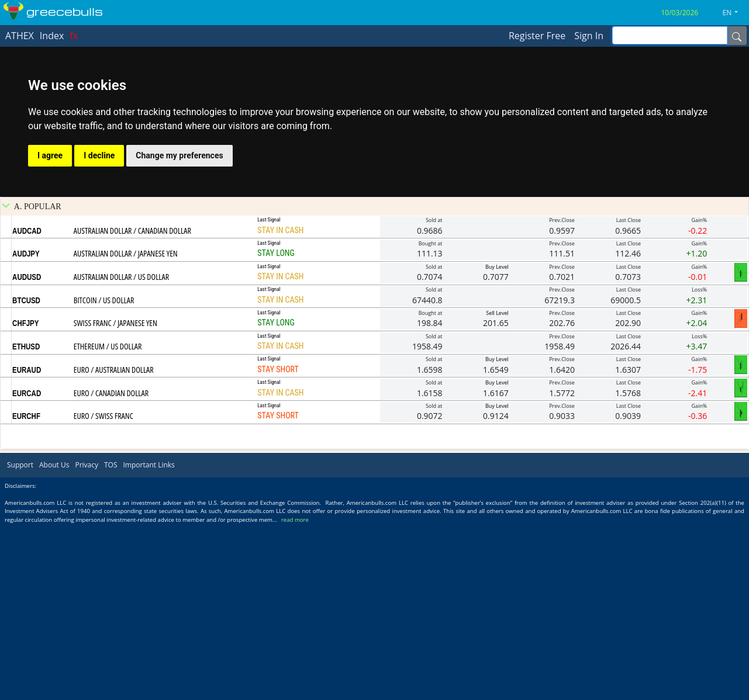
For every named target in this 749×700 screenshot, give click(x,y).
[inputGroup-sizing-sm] (670, 35)
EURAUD (27, 545)
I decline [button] (99, 155)
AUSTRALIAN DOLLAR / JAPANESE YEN (126, 429)
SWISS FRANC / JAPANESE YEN (115, 498)
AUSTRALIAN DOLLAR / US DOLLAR (121, 452)
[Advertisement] (375, 285)
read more (295, 695)
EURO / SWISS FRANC (103, 591)
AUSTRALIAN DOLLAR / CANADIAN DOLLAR (132, 406)
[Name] (737, 36)
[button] (735, 13)
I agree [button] (50, 155)
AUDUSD (27, 452)
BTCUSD (26, 476)
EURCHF (26, 591)
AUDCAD (27, 406)
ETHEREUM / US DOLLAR (108, 521)
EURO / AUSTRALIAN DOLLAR (114, 545)
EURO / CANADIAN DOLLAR (111, 568)
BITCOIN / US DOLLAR (104, 475)
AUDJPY (26, 429)
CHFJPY (25, 498)
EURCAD (27, 569)
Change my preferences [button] (179, 155)
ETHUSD (26, 522)
